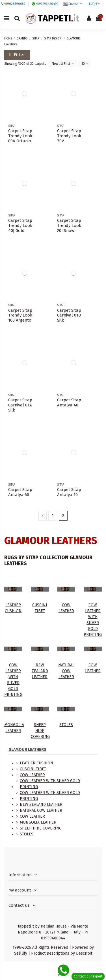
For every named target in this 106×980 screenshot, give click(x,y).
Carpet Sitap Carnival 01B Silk (69, 315)
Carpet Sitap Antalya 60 (20, 492)
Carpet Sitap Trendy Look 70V (69, 136)
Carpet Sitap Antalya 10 (69, 492)
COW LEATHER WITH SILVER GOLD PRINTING (50, 784)
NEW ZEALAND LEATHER (40, 671)
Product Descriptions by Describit (62, 953)
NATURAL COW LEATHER (66, 671)
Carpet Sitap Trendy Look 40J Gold (20, 225)
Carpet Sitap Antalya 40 (69, 402)
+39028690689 (15, 4)
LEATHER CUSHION (36, 763)
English (73, 4)
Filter (17, 55)
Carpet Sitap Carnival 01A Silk (20, 405)
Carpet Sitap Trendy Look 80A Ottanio (20, 136)
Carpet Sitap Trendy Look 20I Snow (69, 225)
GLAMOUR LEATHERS (27, 750)
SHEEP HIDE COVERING (40, 731)
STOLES (66, 725)
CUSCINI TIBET (33, 769)
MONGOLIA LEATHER (38, 822)
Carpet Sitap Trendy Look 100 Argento (20, 315)
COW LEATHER (32, 775)
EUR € (95, 4)
